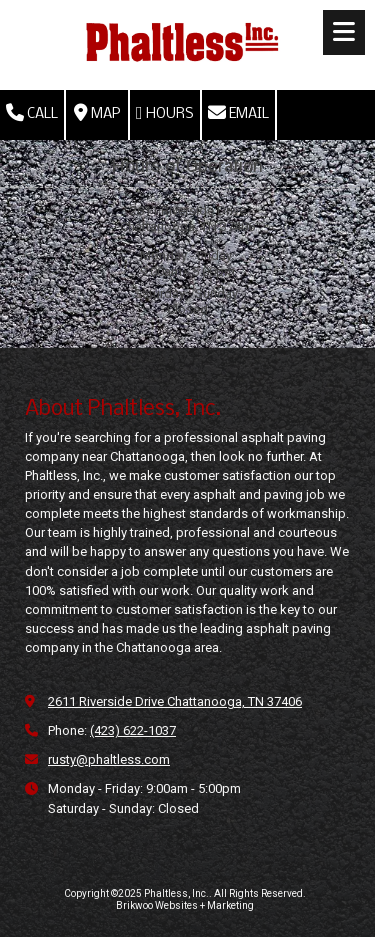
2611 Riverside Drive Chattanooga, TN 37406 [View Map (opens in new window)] (175, 701)
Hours (165, 113)
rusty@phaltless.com (109, 759)
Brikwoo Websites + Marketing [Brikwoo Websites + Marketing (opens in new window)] (185, 905)
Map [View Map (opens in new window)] (97, 113)
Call (32, 113)
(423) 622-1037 (133, 730)
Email (238, 113)
